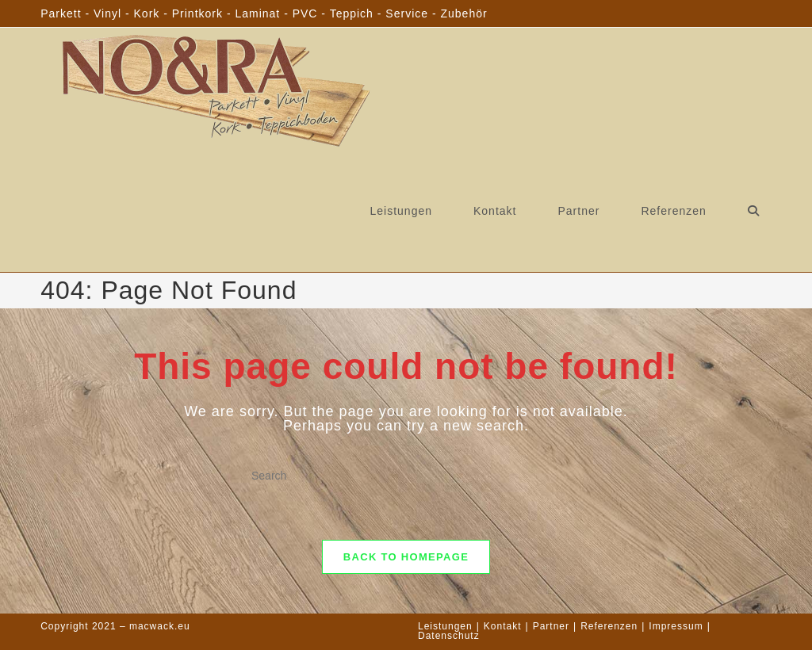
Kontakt (503, 626)
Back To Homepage (406, 557)
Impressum (676, 626)
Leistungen (445, 626)
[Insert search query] (406, 476)
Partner (551, 626)
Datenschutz (449, 636)
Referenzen (609, 626)
